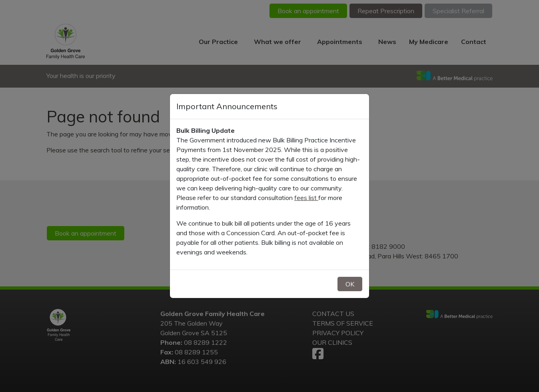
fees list (306, 198)
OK (350, 284)
